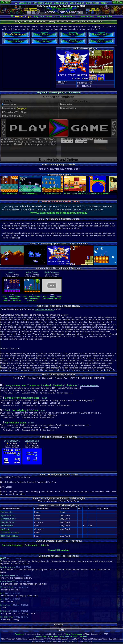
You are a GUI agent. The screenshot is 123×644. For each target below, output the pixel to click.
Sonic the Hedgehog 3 (30, 193)
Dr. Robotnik (31, 545)
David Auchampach (74, 634)
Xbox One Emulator (65, 16)
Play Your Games (43, 16)
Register (19, 16)
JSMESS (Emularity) (15, 116)
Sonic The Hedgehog (9, 193)
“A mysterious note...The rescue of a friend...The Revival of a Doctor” (42, 385)
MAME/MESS (69, 108)
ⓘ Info (117, 2)
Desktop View (41, 636)
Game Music (92, 3)
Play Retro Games (42, 3)
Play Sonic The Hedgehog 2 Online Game (59, 92)
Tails (43, 545)
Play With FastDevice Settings (114, 128)
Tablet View (64, 636)
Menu (6, 2)
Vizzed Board (61, 3)
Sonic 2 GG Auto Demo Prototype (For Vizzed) (52, 297)
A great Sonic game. (16, 423)
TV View (74, 636)
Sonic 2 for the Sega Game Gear (22, 398)
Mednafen (67, 105)
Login (28, 16)
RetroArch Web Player (16, 112)
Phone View (53, 636)
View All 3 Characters (59, 550)
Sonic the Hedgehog (12, 545)
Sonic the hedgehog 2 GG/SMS (21, 410)
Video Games (77, 3)
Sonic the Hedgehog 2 (52, 193)
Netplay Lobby (104, 16)
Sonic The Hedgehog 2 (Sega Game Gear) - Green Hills (32, 298)
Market (105, 3)
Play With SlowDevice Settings (3, 128)
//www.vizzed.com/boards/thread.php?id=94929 (59, 213)
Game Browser (87, 16)
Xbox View (83, 636)
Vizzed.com (25, 3)
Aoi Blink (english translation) (75, 193)
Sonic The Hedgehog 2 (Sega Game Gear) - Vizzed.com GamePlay (12, 298)
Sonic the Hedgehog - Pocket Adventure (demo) (105, 193)
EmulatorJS (10, 105)
